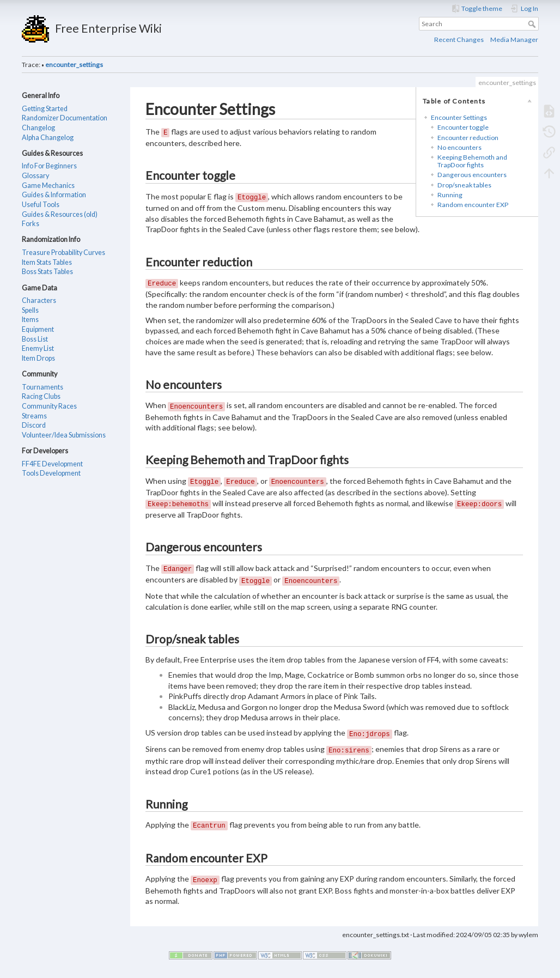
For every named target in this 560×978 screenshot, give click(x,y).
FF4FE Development (52, 464)
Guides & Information (54, 195)
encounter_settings (74, 65)
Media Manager (514, 40)
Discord (34, 425)
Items (30, 320)
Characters (39, 300)
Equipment (38, 329)
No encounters (459, 147)
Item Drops (38, 358)
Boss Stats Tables (47, 272)
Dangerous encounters (472, 175)
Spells (30, 310)
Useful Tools (41, 205)
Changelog (38, 128)
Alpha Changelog (48, 138)
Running (450, 195)
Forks (31, 224)
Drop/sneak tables (464, 185)
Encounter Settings (459, 117)
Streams (34, 416)
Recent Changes (459, 40)
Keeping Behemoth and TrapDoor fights (472, 161)
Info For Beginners (49, 166)
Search (533, 24)
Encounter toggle (463, 127)
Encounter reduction (468, 138)
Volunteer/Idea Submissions (64, 435)
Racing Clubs (41, 396)
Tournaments (42, 387)
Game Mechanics (48, 186)
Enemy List (38, 348)
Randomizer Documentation (65, 118)
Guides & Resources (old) (60, 214)
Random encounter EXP (473, 205)
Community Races (49, 406)
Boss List (35, 339)
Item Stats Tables (47, 262)
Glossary (35, 176)
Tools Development (51, 473)
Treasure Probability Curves (63, 253)
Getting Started (45, 109)
